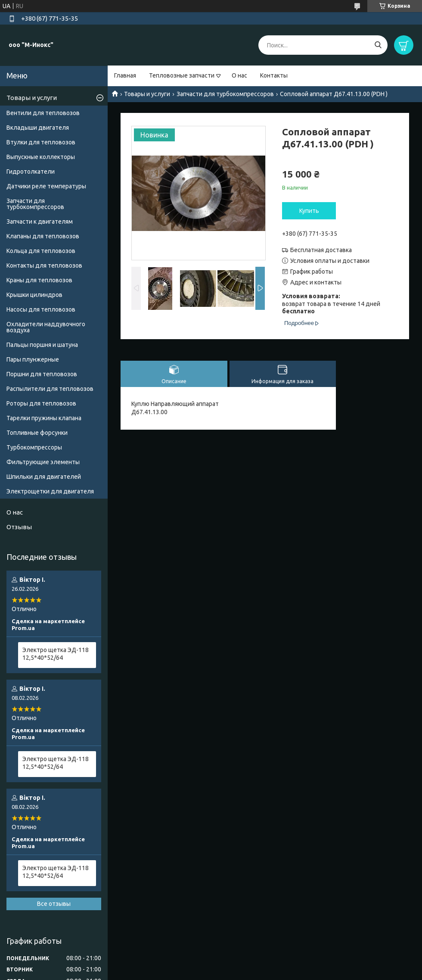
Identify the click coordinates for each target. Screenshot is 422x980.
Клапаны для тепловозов (43, 236)
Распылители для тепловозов (50, 389)
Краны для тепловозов (39, 280)
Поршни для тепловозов (42, 374)
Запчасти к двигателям (40, 222)
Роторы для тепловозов (41, 403)
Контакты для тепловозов (44, 265)
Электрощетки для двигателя (50, 491)
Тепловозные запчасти (182, 75)
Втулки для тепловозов (41, 142)
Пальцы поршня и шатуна (42, 345)
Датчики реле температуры (46, 186)
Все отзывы (54, 904)
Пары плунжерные (33, 359)
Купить (309, 211)
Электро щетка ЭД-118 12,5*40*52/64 (56, 654)
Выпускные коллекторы (41, 157)
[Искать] (378, 45)
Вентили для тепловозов (43, 113)
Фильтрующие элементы (43, 462)
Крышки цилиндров (34, 295)
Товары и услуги (147, 94)
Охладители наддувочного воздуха (46, 327)
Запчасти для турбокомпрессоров (225, 94)
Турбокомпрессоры (34, 447)
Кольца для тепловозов (41, 251)
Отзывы (19, 527)
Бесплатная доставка (321, 250)
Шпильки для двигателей (44, 477)
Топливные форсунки (37, 433)
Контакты (274, 75)
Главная (125, 75)
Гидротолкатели (31, 172)
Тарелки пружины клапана (44, 418)
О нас (239, 75)
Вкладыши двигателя (38, 128)
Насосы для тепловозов (41, 309)
